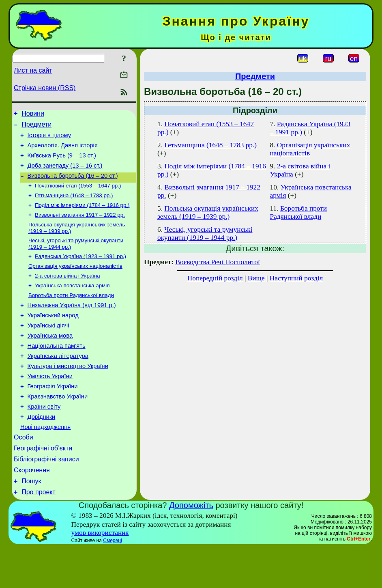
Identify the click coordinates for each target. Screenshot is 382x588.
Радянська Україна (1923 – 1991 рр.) (80, 270)
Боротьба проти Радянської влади (71, 313)
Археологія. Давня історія (63, 150)
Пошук (31, 520)
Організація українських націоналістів (75, 281)
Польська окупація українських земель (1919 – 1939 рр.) (208, 212)
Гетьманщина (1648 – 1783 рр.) (74, 206)
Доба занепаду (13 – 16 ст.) (65, 173)
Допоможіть (191, 546)
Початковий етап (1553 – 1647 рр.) (78, 195)
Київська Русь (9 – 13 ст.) (62, 162)
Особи (24, 472)
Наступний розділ (296, 278)
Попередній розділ (215, 278)
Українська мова (50, 358)
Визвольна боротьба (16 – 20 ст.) (73, 184)
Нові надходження (45, 460)
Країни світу (44, 437)
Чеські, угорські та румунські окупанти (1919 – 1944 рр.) (205, 234)
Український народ (53, 335)
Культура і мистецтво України (68, 392)
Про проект (39, 533)
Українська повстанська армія (72, 302)
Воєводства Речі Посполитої (217, 262)
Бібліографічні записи (46, 496)
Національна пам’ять (57, 369)
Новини (33, 115)
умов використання (100, 573)
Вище (256, 278)
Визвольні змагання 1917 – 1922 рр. (80, 227)
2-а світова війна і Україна (68, 292)
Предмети (36, 127)
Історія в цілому (49, 139)
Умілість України (50, 403)
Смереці (112, 581)
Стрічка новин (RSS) (45, 88)
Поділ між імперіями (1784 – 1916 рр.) (82, 216)
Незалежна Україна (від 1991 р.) (72, 324)
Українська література (58, 381)
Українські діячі (48, 347)
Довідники (42, 449)
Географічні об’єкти (43, 484)
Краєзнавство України (58, 426)
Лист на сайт (33, 70)
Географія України (53, 415)
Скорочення (32, 508)
